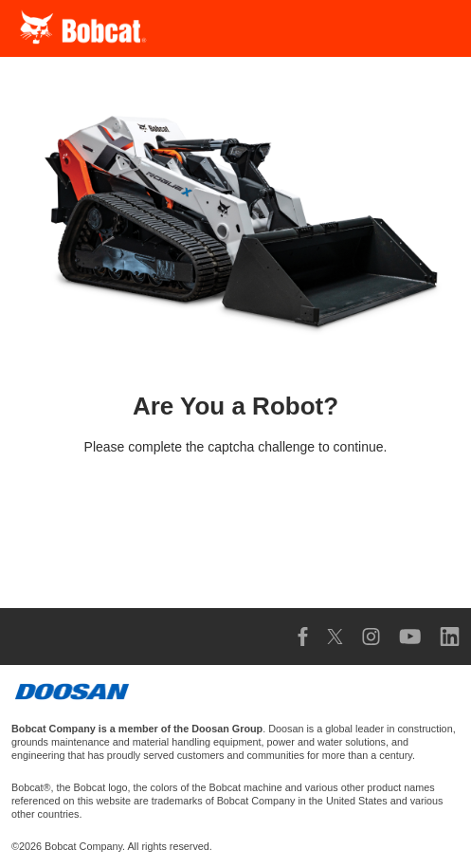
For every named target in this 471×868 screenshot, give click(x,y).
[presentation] (236, 524)
